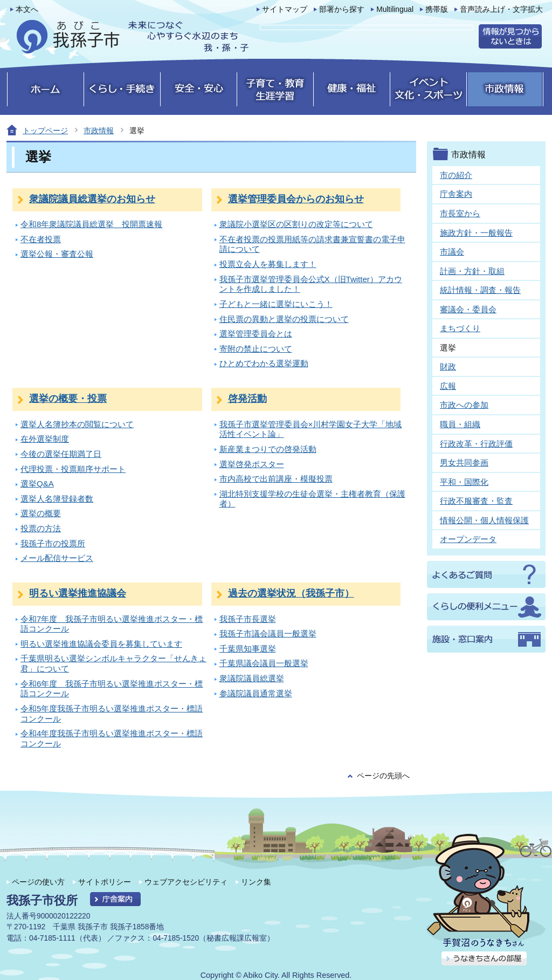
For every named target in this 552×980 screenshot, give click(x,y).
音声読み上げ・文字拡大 (501, 9)
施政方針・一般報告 (476, 233)
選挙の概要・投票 (68, 399)
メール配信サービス (57, 558)
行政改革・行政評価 (476, 444)
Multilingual (395, 9)
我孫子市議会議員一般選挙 (268, 633)
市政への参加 (464, 405)
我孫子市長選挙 (248, 619)
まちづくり (460, 328)
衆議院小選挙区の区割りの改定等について (296, 224)
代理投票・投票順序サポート (73, 469)
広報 (448, 386)
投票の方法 (41, 528)
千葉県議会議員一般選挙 (264, 663)
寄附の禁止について (256, 349)
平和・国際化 (464, 482)
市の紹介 (456, 175)
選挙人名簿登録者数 (57, 499)
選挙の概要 (41, 513)
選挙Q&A (37, 484)
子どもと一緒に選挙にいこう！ (276, 304)
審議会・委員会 (468, 309)
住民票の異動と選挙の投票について (284, 319)
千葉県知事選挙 (248, 649)
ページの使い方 (38, 882)
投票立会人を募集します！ (268, 264)
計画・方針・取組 (472, 271)
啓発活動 (247, 399)
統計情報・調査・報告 (480, 290)
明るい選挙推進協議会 (78, 593)
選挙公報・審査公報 (57, 254)
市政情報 (99, 131)
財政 (448, 366)
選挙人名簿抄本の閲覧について (77, 424)
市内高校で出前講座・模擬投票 (276, 479)
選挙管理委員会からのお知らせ (296, 199)
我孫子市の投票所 (53, 543)
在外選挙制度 (45, 439)
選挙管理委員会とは (256, 334)
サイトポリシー (105, 882)
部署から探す (342, 9)
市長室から (460, 213)
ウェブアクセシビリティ (186, 882)
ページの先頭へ (383, 776)
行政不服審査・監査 (476, 501)
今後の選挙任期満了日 (61, 454)
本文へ (27, 9)
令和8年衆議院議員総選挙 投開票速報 (91, 224)
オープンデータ (468, 539)
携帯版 (437, 9)
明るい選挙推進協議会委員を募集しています (101, 644)
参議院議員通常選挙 (256, 693)
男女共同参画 (464, 462)
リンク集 (256, 882)
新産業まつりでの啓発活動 (268, 449)
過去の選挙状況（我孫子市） (291, 593)
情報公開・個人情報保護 (484, 520)
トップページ (45, 131)
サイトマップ (285, 9)
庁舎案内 (456, 194)
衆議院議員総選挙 (252, 678)
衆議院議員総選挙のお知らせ (92, 199)
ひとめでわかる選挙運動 (264, 363)
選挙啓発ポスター (252, 464)
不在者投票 (41, 239)
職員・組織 (460, 424)
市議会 (452, 252)
